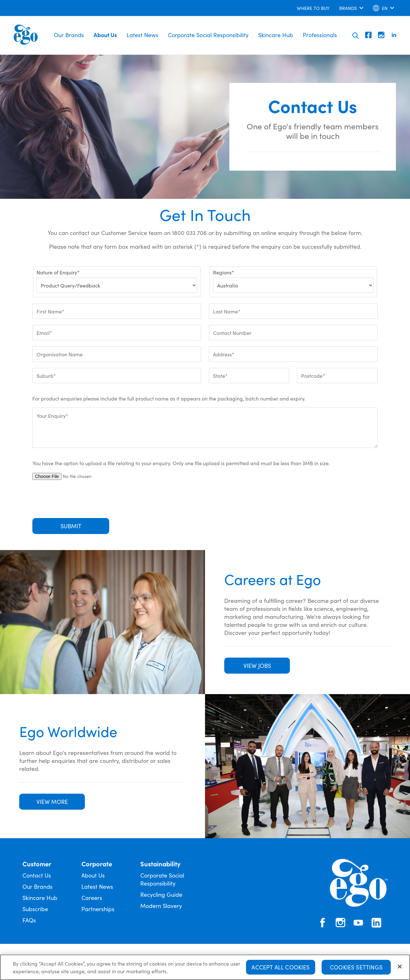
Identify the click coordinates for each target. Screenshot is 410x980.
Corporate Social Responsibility (208, 35)
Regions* (224, 272)
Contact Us (37, 875)
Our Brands (69, 35)
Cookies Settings (356, 967)
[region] (205, 967)
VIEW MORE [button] (52, 802)
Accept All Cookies (280, 967)
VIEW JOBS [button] (257, 665)
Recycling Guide (161, 894)
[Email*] (117, 333)
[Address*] (293, 354)
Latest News (142, 35)
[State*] (249, 376)
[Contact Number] (293, 333)
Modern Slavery (161, 906)
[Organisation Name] (117, 354)
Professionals (320, 35)
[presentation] (81, 499)
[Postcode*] (337, 376)
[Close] (400, 967)
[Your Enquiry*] (205, 428)
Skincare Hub (276, 35)
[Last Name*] (293, 311)
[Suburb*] (117, 376)
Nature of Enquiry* (58, 272)
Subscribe (35, 909)
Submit (71, 526)
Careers (92, 898)
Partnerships (98, 909)
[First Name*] (117, 311)
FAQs (29, 920)
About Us (105, 35)
